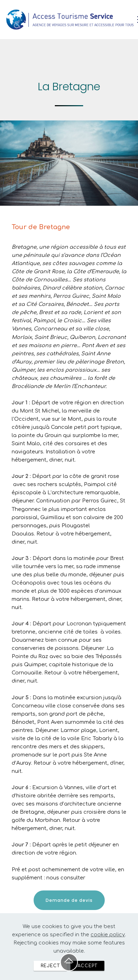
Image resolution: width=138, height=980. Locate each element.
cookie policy (108, 943)
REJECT (50, 975)
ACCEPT (87, 975)
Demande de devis (69, 900)
